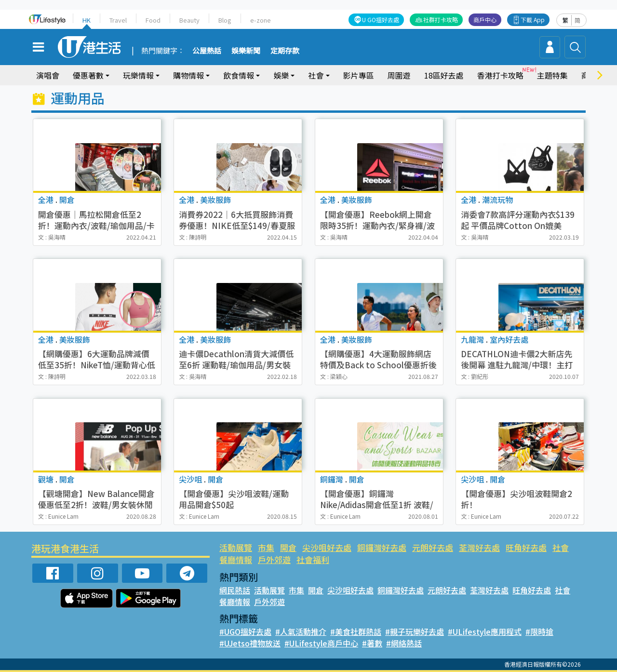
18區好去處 (444, 75)
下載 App (533, 20)
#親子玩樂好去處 (413, 632)
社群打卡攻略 (441, 20)
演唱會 (48, 75)
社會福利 (312, 559)
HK (87, 20)
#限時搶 (536, 632)
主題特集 (552, 75)
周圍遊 (399, 75)
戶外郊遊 (274, 559)
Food (153, 20)
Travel (118, 20)
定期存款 (285, 51)
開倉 (288, 547)
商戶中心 (485, 20)
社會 (316, 75)
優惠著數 (88, 75)
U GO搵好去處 (382, 20)
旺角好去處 (525, 547)
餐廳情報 (236, 559)
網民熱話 (235, 590)
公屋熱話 (207, 51)
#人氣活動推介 (301, 632)
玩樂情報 (138, 75)
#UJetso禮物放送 (249, 643)
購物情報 (188, 75)
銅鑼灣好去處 (381, 547)
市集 (266, 547)
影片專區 (359, 75)
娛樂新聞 (246, 51)
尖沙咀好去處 (326, 547)
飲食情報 (239, 75)
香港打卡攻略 (500, 75)
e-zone (259, 20)
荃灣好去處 (478, 547)
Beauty (189, 20)
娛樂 (281, 75)
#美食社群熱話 (355, 632)
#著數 (369, 643)
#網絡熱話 (400, 643)
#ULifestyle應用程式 (483, 632)
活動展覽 (236, 547)
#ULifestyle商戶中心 (319, 643)
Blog (224, 20)
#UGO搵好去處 (245, 632)
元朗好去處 (432, 547)
